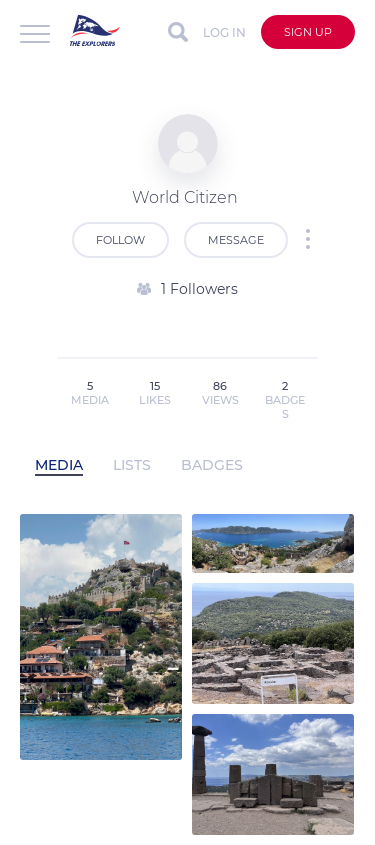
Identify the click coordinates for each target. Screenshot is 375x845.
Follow (120, 240)
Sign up (308, 32)
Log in (224, 32)
